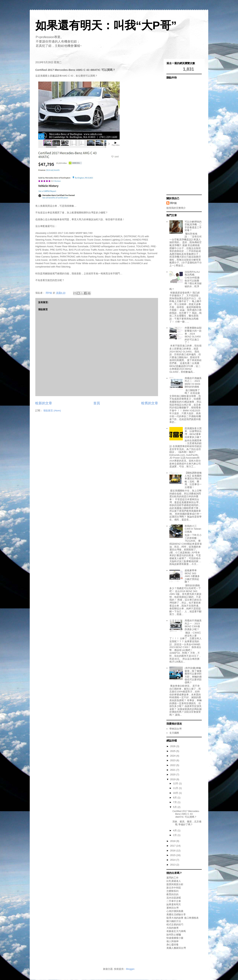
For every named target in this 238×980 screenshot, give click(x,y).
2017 (173, 846)
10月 (176, 793)
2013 (173, 865)
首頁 (97, 403)
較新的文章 (44, 403)
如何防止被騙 (174, 935)
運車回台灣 (172, 908)
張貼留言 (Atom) (52, 411)
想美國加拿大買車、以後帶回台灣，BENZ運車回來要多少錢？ (193, 433)
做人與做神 (172, 941)
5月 (175, 807)
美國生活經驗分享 (176, 914)
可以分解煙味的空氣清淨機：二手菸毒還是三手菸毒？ (193, 226)
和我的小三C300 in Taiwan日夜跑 (193, 529)
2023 (173, 760)
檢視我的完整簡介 (176, 208)
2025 (173, 751)
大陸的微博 (172, 928)
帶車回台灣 (175, 729)
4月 (175, 830)
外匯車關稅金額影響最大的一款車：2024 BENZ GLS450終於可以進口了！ (193, 335)
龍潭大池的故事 (175, 918)
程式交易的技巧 (175, 925)
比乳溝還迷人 (174, 881)
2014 (173, 860)
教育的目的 (172, 894)
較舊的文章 (150, 403)
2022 (173, 765)
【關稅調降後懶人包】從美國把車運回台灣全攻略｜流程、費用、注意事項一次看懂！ (193, 480)
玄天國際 (174, 733)
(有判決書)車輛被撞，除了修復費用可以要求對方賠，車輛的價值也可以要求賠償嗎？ (193, 675)
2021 (173, 770)
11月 (176, 788)
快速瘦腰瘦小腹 (175, 938)
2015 (173, 855)
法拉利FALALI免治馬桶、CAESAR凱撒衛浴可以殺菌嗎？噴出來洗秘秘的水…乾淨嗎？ (185, 281)
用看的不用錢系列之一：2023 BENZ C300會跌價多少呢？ (193, 625)
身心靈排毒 (172, 945)
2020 (173, 775)
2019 (173, 779)
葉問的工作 (172, 878)
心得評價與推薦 (175, 911)
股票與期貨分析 (175, 884)
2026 (173, 746)
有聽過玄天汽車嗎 (176, 931)
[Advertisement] (181, 136)
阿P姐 (173, 203)
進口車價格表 (191, 918)
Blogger (130, 969)
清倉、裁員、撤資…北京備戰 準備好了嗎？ (187, 823)
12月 (176, 783)
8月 (175, 798)
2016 (173, 851)
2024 (173, 756)
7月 (175, 802)
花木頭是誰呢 (174, 898)
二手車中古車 (174, 901)
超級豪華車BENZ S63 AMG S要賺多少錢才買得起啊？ (192, 576)
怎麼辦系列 (172, 891)
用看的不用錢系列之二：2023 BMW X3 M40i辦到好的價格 (193, 383)
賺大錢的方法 (174, 921)
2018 (173, 841)
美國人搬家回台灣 (176, 948)
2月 (175, 835)
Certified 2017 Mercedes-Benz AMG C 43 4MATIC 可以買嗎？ (186, 814)
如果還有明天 (174, 904)
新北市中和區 (174, 888)
